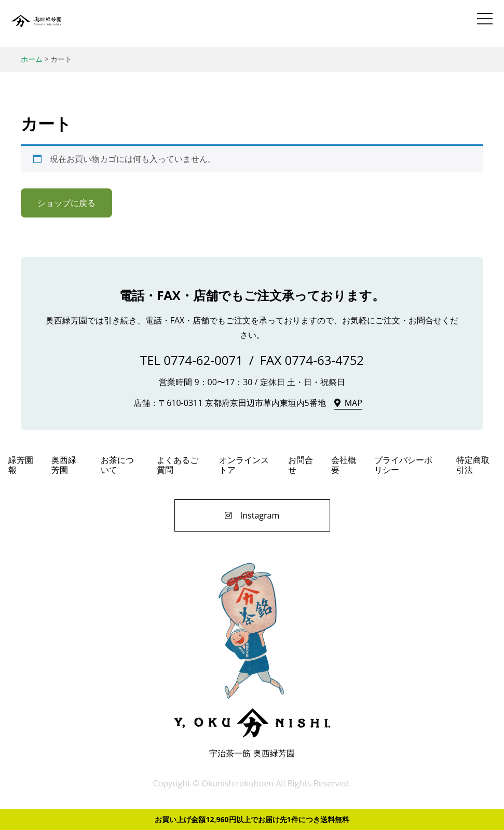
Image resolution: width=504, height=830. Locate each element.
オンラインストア (244, 465)
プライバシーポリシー (403, 465)
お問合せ (301, 465)
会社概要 (344, 465)
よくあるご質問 (178, 465)
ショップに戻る (66, 203)
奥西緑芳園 (36, 23)
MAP (353, 403)
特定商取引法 (473, 465)
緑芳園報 (21, 465)
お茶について (117, 465)
